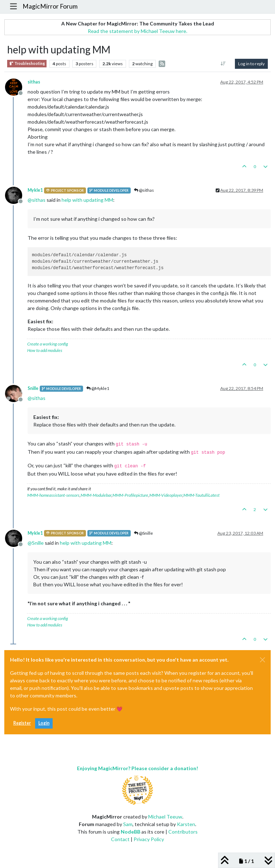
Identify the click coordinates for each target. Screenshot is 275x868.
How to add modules (45, 350)
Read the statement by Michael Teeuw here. (137, 31)
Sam (128, 824)
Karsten (186, 824)
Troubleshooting (27, 64)
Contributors (183, 832)
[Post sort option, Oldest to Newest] (223, 64)
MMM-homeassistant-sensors (53, 495)
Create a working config (48, 344)
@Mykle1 (98, 388)
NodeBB (131, 832)
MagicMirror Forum (50, 6)
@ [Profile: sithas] (37, 200)
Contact (120, 839)
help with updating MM (87, 200)
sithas (34, 82)
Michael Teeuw (165, 817)
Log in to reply (251, 64)
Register (22, 723)
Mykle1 (35, 190)
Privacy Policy (149, 839)
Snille (33, 388)
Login (44, 723)
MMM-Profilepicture (130, 495)
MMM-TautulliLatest (201, 495)
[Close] (262, 660)
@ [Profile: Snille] (36, 543)
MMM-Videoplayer (166, 495)
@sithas (144, 190)
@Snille (143, 533)
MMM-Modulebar (96, 495)
